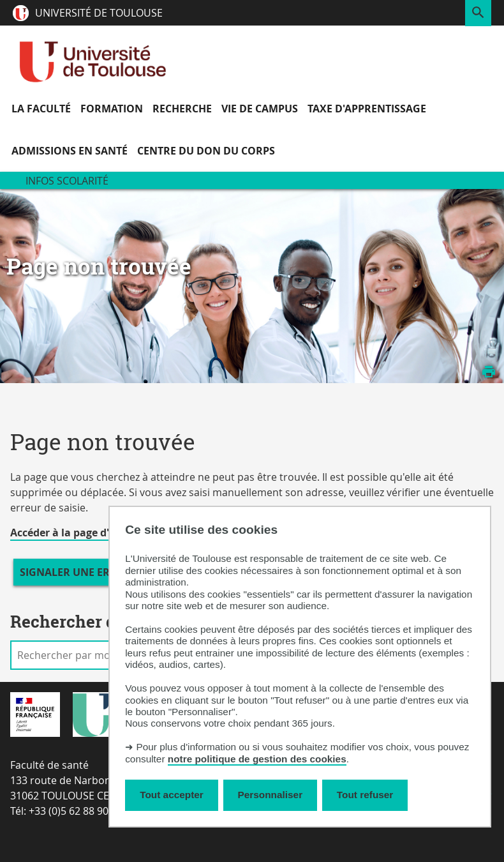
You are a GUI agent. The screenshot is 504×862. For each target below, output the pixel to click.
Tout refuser (365, 795)
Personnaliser (271, 795)
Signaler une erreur (78, 572)
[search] (75, 655)
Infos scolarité (67, 181)
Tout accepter (172, 795)
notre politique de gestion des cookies (257, 759)
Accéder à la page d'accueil (77, 533)
